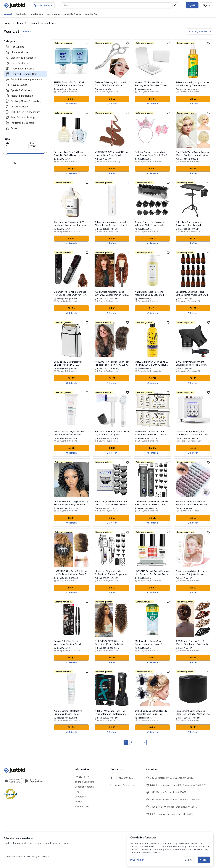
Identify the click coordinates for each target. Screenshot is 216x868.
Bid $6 (112, 99)
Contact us (80, 797)
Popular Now (36, 14)
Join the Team (82, 807)
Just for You (91, 14)
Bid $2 (193, 99)
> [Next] (144, 742)
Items (20, 23)
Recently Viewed (73, 14)
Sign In (206, 5)
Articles (78, 802)
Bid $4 (71, 169)
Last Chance (53, 14)
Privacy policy (137, 860)
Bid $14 (71, 238)
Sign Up (192, 5)
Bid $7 (71, 378)
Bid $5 (71, 99)
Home (7, 23)
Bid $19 (152, 518)
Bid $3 (71, 448)
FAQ (77, 792)
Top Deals (21, 14)
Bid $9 (71, 308)
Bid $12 (152, 378)
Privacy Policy (82, 777)
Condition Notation (84, 787)
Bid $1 (152, 238)
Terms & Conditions (85, 782)
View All (8, 14)
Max (32, 143)
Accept (204, 860)
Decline (189, 860)
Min (7, 143)
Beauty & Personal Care (42, 23)
